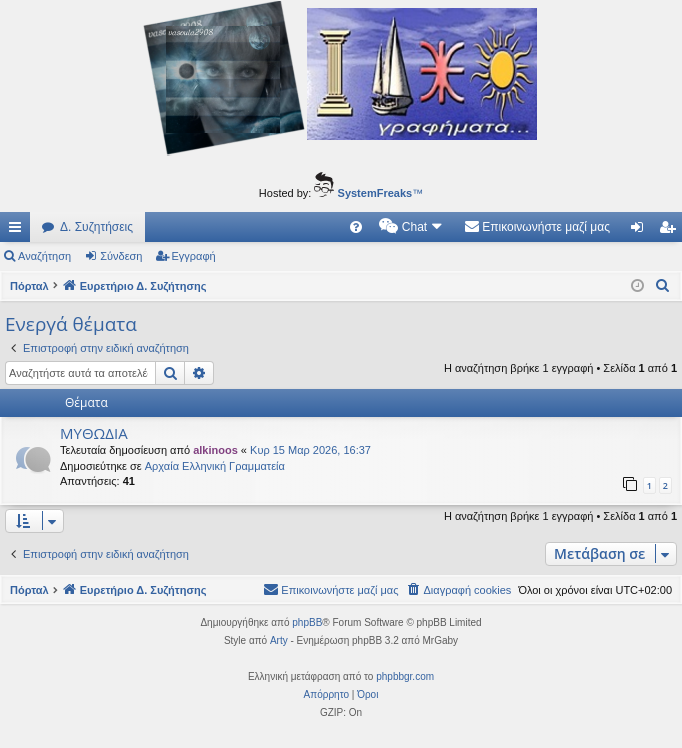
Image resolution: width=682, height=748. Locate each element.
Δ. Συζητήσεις (96, 227)
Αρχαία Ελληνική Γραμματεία (215, 466)
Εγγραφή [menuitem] (671, 231)
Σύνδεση (121, 256)
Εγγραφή (194, 256)
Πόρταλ (29, 286)
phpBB (307, 622)
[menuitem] (356, 227)
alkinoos (215, 450)
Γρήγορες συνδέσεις (19, 231)
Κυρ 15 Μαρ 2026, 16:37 (310, 450)
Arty (279, 640)
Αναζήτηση (44, 256)
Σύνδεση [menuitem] (641, 231)
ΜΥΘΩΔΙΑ (94, 433)
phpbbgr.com (405, 676)
